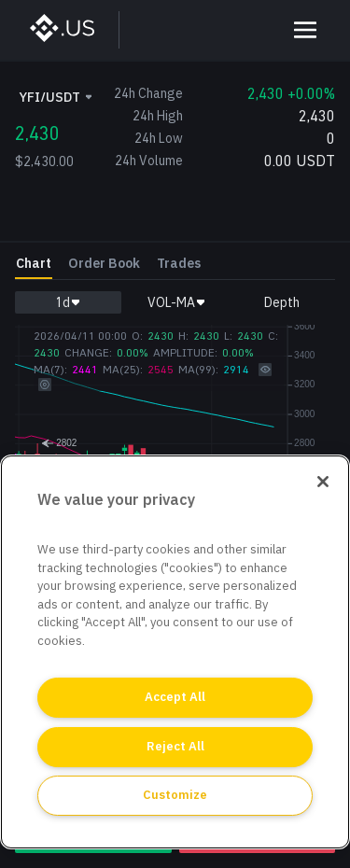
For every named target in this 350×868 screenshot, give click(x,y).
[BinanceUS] (71, 30)
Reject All (175, 746)
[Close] (323, 482)
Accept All (175, 697)
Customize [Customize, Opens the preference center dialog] (175, 795)
